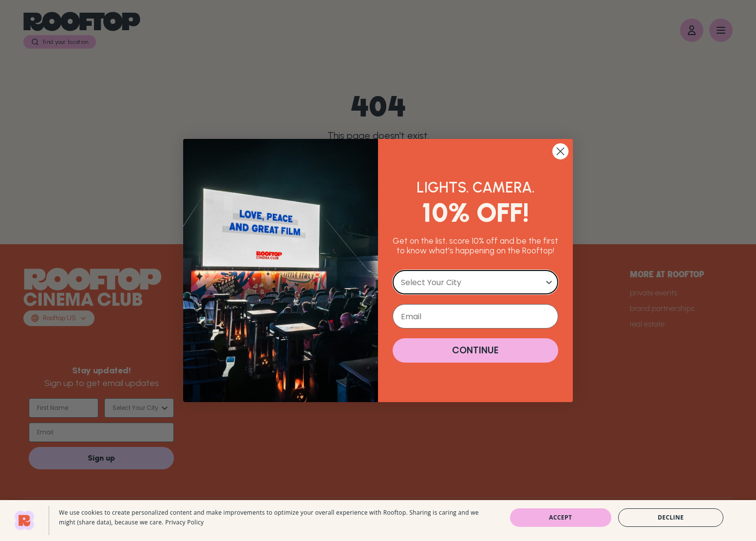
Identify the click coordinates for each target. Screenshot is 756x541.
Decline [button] (671, 517)
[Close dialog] (560, 151)
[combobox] (472, 282)
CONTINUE (475, 350)
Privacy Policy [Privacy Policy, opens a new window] (184, 522)
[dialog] (378, 521)
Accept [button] (560, 517)
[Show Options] (549, 282)
